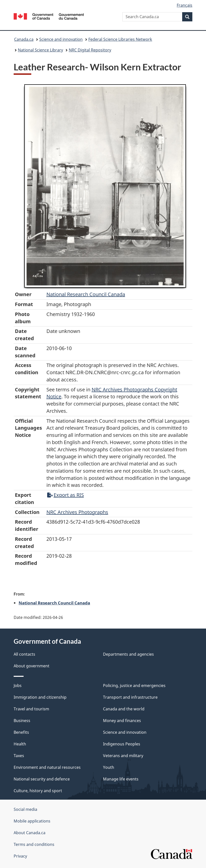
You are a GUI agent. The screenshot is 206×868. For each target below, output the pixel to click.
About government (32, 666)
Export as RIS (66, 495)
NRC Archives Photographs (77, 512)
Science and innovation (61, 39)
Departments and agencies (128, 654)
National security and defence (42, 779)
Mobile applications (32, 821)
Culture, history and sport (38, 791)
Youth (109, 767)
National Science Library (40, 50)
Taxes (19, 756)
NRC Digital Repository (90, 50)
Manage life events (121, 779)
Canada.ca (24, 39)
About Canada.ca (30, 833)
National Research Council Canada (86, 294)
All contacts (24, 654)
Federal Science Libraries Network (120, 39)
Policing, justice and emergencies (134, 685)
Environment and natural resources (47, 767)
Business (22, 721)
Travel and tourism (31, 709)
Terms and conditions (34, 844)
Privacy (20, 856)
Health (20, 744)
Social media (25, 809)
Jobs (18, 685)
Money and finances (122, 721)
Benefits (21, 732)
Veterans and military (123, 756)
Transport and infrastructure (130, 697)
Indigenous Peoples (122, 744)
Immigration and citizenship (40, 697)
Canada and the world (124, 709)
